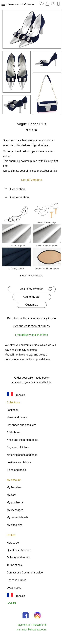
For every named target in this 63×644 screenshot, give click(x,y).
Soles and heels (16, 470)
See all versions (31, 180)
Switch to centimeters (32, 276)
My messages (15, 510)
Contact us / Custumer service (25, 573)
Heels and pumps (17, 417)
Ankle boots (14, 432)
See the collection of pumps (31, 326)
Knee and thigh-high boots (22, 440)
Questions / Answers (19, 550)
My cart (11, 495)
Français (16, 395)
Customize (32, 305)
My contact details (17, 517)
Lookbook (13, 410)
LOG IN (11, 603)
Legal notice (14, 588)
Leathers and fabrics (19, 462)
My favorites (14, 487)
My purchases (15, 503)
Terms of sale (15, 565)
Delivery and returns (19, 558)
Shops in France (17, 580)
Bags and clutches (18, 447)
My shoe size (15, 525)
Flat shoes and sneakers (21, 425)
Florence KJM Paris (20, 4)
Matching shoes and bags (22, 455)
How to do (13, 543)
